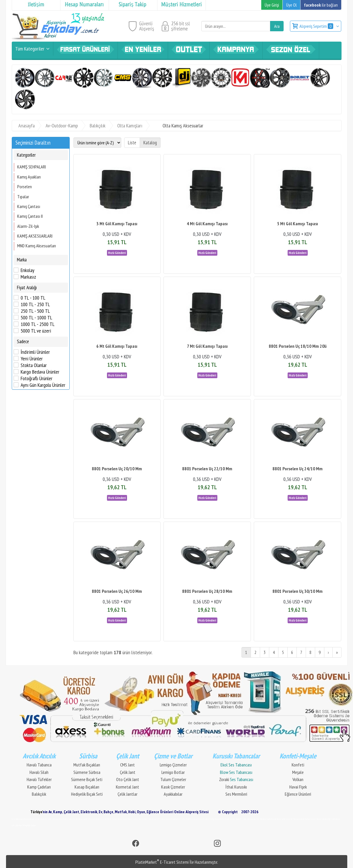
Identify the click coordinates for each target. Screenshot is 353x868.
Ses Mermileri (236, 794)
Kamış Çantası (29, 206)
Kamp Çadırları (39, 787)
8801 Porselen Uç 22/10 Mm (207, 469)
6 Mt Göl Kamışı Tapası (117, 346)
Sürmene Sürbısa (87, 772)
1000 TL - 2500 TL (38, 324)
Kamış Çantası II (30, 216)
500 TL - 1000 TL (36, 318)
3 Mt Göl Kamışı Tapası (117, 224)
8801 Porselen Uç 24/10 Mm (298, 469)
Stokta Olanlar (34, 365)
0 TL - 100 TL (33, 298)
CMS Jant (127, 765)
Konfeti (298, 765)
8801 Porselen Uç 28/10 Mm (207, 591)
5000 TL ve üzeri (36, 331)
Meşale (298, 772)
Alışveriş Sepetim (317, 26)
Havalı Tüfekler (39, 779)
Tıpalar (23, 197)
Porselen (25, 187)
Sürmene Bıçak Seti (87, 779)
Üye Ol (291, 5)
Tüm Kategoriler (30, 49)
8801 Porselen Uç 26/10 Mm (117, 591)
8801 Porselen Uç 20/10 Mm (117, 469)
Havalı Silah (39, 772)
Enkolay (28, 270)
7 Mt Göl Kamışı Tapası (207, 346)
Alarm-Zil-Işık (28, 226)
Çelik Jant (128, 772)
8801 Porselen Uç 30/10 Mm (298, 591)
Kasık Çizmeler (173, 787)
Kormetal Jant (127, 787)
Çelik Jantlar (127, 794)
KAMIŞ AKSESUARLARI (35, 236)
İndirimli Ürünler (35, 352)
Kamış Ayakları (29, 177)
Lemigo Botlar (173, 772)
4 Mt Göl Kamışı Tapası (207, 224)
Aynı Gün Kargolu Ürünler (43, 385)
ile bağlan (321, 5)
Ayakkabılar (173, 794)
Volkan (298, 779)
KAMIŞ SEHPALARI (32, 167)
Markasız (28, 277)
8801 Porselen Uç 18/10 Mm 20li (298, 346)
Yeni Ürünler (32, 359)
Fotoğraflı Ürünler (37, 378)
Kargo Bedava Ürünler (40, 372)
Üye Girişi (272, 5)
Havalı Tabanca (39, 765)
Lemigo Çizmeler (173, 765)
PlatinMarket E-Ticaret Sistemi (162, 862)
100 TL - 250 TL (35, 304)
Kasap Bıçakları (87, 787)
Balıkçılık (39, 794)
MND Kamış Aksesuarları (37, 246)
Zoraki (236, 779)
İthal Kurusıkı (236, 787)
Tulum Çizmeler (173, 779)
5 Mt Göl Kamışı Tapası (298, 224)
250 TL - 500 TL (35, 311)
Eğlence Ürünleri (298, 794)
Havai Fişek (298, 787)
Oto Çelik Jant (128, 779)
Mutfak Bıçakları (87, 765)
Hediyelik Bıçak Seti (87, 794)
